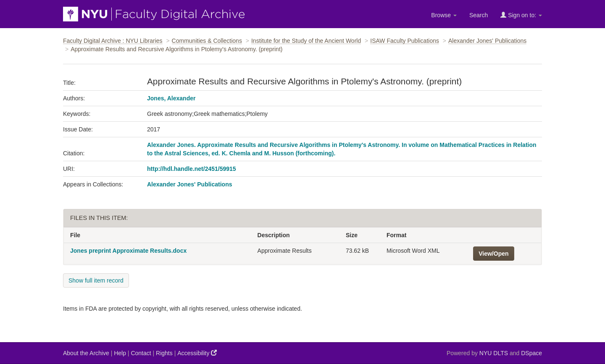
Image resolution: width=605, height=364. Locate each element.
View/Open (493, 254)
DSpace (531, 353)
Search (479, 15)
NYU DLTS (494, 353)
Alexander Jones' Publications (487, 41)
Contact (141, 353)
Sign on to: (521, 15)
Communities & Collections (207, 41)
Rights (164, 353)
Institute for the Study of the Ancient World (306, 41)
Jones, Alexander (171, 98)
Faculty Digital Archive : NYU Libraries (113, 41)
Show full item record (96, 280)
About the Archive (86, 353)
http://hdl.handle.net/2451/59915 (192, 169)
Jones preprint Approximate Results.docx (128, 251)
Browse (444, 15)
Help (120, 353)
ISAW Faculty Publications (405, 41)
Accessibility (197, 353)
